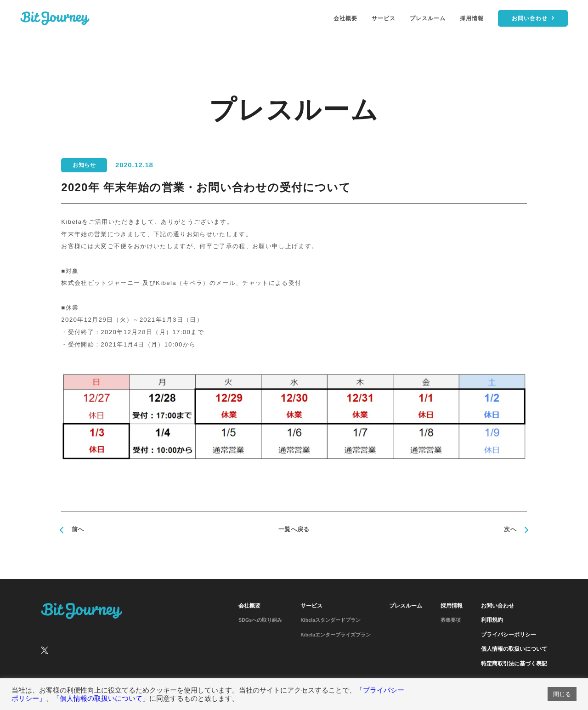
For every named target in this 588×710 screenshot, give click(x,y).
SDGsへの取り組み (260, 620)
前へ (78, 529)
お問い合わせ (498, 606)
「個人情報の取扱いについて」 (101, 699)
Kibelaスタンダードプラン (331, 620)
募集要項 (451, 620)
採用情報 (472, 18)
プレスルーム (428, 18)
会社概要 (345, 18)
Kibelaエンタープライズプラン (336, 635)
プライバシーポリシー (509, 635)
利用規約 (492, 620)
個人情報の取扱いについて (514, 649)
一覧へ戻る (294, 529)
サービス (384, 18)
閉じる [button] (562, 694)
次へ (510, 529)
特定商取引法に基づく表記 (514, 664)
